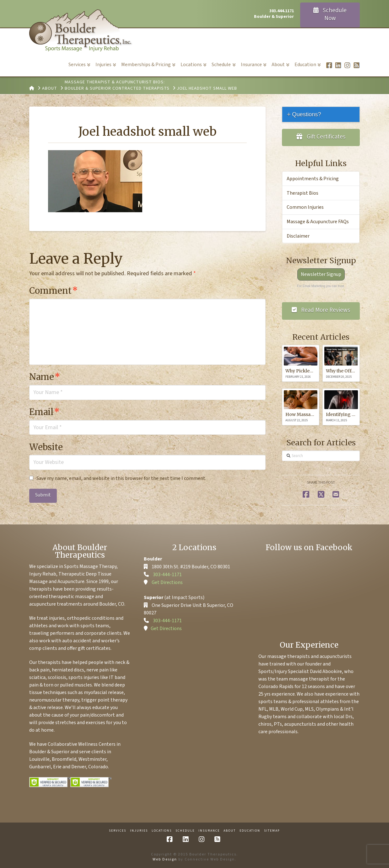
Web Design (165, 859)
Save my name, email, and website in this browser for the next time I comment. (121, 478)
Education (250, 831)
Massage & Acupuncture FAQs (318, 222)
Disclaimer (298, 236)
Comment (54, 291)
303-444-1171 (167, 575)
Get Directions (167, 582)
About (230, 831)
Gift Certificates (321, 137)
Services (118, 831)
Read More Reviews (321, 310)
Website (46, 447)
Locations (162, 831)
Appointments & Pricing (313, 179)
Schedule (185, 831)
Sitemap (272, 831)
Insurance (209, 831)
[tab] (321, 114)
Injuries (139, 831)
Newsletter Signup (321, 274)
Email (44, 412)
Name (45, 377)
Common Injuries (305, 207)
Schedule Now (330, 14)
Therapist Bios (303, 193)
